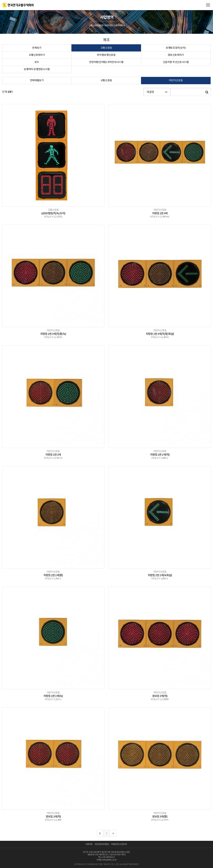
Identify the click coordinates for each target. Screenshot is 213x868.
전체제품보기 (37, 81)
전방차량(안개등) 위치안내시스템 (106, 62)
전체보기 (37, 48)
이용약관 (89, 844)
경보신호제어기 (176, 55)
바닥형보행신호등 (106, 55)
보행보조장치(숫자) (176, 48)
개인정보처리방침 (102, 844)
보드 (37, 62)
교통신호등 (106, 48)
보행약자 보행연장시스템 (37, 69)
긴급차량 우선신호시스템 (176, 62)
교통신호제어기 (37, 55)
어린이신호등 (176, 81)
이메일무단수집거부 (119, 844)
